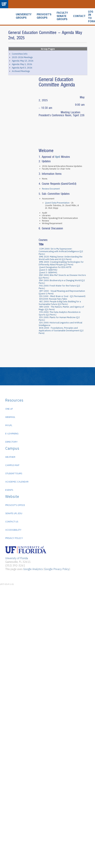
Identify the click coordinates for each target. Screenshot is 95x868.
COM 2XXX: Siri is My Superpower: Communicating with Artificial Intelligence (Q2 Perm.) (61, 251)
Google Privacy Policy (57, 569)
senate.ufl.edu (14, 513)
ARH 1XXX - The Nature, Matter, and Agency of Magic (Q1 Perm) (61, 308)
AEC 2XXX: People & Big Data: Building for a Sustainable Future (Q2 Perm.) (60, 303)
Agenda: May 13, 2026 (23, 61)
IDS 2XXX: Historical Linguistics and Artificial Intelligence (60, 324)
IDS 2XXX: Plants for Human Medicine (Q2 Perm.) (59, 319)
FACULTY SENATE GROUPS (62, 16)
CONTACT (79, 16)
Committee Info (20, 54)
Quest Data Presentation (57, 203)
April (58, 157)
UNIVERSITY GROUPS (24, 16)
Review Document (51, 189)
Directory (11, 442)
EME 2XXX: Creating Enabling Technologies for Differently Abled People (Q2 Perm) (61, 263)
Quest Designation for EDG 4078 (55, 267)
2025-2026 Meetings (22, 57)
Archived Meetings (21, 71)
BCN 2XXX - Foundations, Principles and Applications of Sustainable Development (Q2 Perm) (61, 331)
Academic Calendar (17, 482)
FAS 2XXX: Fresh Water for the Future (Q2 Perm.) (59, 287)
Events (9, 490)
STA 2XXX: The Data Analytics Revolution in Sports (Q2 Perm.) (60, 313)
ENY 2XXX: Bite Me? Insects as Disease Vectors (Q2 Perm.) (62, 276)
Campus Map (12, 465)
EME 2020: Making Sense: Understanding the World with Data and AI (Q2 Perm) (61, 258)
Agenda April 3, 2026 (22, 68)
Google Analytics (33, 569)
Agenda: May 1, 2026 (22, 64)
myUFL (9, 425)
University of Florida (17, 558)
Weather (10, 457)
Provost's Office (15, 505)
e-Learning (12, 434)
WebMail (10, 417)
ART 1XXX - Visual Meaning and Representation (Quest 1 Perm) (62, 292)
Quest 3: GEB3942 (48, 270)
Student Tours (14, 473)
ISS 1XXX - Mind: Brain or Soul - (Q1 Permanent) (62, 296)
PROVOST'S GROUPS (44, 16)
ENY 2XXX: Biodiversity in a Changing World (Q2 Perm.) (62, 282)
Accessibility (13, 530)
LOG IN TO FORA (92, 16)
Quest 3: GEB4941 (48, 272)
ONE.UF (9, 409)
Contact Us (12, 522)
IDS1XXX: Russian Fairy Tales (53, 299)
